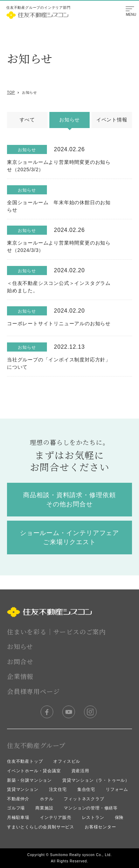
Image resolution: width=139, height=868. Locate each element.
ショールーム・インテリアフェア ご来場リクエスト (70, 538)
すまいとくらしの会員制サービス (41, 827)
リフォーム (117, 789)
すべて (27, 120)
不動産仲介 (18, 799)
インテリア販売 (56, 817)
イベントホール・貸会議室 (34, 771)
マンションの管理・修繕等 (91, 808)
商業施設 (44, 808)
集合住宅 (86, 789)
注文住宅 (58, 789)
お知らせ (30, 92)
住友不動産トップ (25, 761)
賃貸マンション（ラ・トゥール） (96, 780)
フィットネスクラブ (84, 799)
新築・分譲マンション (29, 780)
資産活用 (80, 771)
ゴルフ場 (16, 808)
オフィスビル (67, 761)
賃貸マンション (23, 789)
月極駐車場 (18, 817)
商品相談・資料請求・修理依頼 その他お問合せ (69, 500)
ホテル (47, 799)
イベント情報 (112, 120)
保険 (119, 817)
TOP (11, 92)
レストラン (93, 817)
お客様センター (100, 827)
